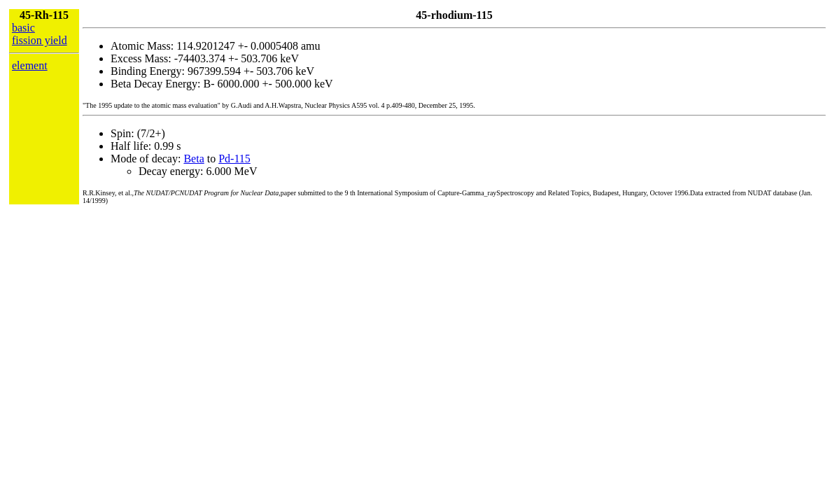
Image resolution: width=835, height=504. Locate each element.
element (30, 65)
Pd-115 (234, 159)
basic (23, 28)
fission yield (40, 40)
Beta (194, 159)
